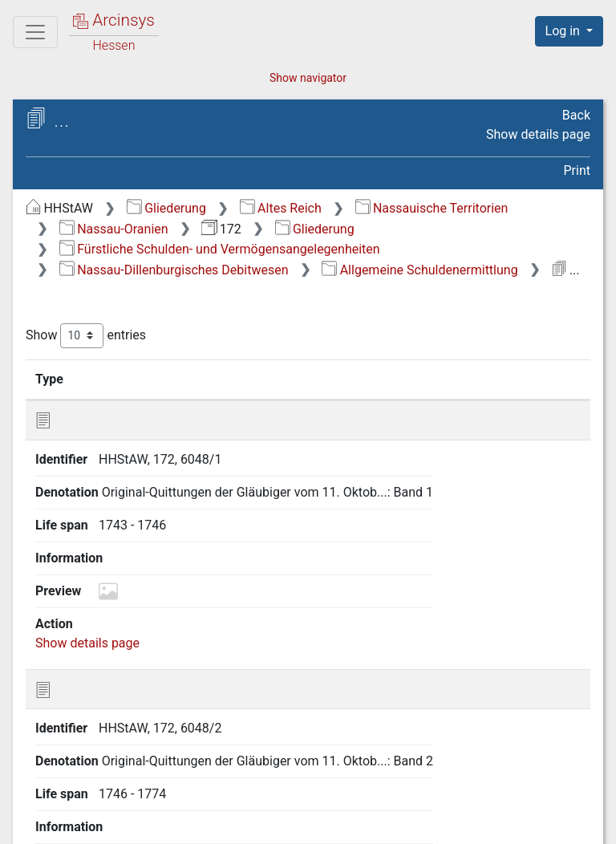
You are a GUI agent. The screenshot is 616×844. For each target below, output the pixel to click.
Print (577, 170)
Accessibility (477, 822)
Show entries (86, 336)
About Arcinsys (271, 822)
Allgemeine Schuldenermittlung (419, 270)
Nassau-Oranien (114, 229)
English (36, 811)
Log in (564, 31)
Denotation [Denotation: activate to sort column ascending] (235, 379)
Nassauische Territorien (432, 208)
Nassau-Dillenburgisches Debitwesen (174, 270)
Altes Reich (281, 208)
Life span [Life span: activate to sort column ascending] (355, 379)
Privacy (378, 822)
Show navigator (308, 78)
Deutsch (95, 811)
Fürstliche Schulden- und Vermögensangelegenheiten (220, 249)
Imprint (576, 822)
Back (576, 115)
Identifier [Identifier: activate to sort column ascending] (128, 379)
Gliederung (166, 208)
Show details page (538, 134)
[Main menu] (35, 32)
